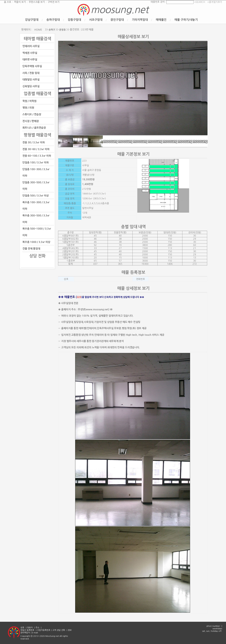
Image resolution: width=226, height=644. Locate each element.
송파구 (52, 30)
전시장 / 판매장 (31, 121)
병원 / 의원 (28, 108)
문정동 (62, 30)
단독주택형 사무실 (32, 66)
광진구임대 (117, 20)
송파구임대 (53, 20)
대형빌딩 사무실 (31, 80)
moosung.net (120, 10)
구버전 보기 (54, 2)
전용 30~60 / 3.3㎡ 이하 (36, 149)
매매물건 (161, 20)
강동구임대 (74, 20)
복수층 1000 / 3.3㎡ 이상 (36, 242)
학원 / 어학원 (29, 101)
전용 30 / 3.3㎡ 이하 (34, 142)
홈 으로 (8, 2)
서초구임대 (96, 20)
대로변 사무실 (30, 60)
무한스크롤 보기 (37, 2)
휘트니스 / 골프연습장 (34, 128)
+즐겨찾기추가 (215, 2)
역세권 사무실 (30, 53)
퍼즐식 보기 (20, 2)
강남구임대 (32, 20)
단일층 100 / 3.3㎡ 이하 (36, 163)
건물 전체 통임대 (31, 249)
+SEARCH (199, 2)
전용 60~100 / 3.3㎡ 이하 (37, 156)
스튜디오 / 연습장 (32, 114)
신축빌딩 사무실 (31, 86)
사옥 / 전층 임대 (31, 73)
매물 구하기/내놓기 (186, 20)
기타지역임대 (140, 20)
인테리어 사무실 (31, 46)
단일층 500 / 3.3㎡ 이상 (36, 196)
